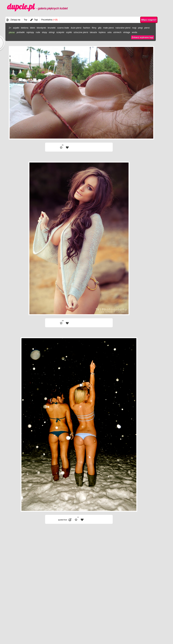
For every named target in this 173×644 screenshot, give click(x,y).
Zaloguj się (15, 20)
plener (12, 32)
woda (134, 32)
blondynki (41, 28)
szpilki (69, 32)
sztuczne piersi (81, 32)
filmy (94, 28)
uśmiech (117, 32)
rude (38, 32)
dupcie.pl (37, 7)
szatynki (60, 32)
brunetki (52, 28)
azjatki (16, 28)
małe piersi (108, 28)
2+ (10, 28)
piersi (147, 28)
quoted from (63, 520)
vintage (127, 32)
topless (102, 32)
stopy (44, 32)
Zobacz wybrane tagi (143, 37)
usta (109, 32)
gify (100, 28)
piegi (140, 28)
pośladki (21, 32)
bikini (33, 28)
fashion (87, 28)
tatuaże (94, 32)
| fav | (67, 148)
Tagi (36, 20)
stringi (52, 32)
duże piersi (76, 28)
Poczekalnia (49, 20)
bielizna (25, 28)
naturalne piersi (123, 28)
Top (25, 20)
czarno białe (63, 28)
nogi (134, 28)
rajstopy (30, 32)
